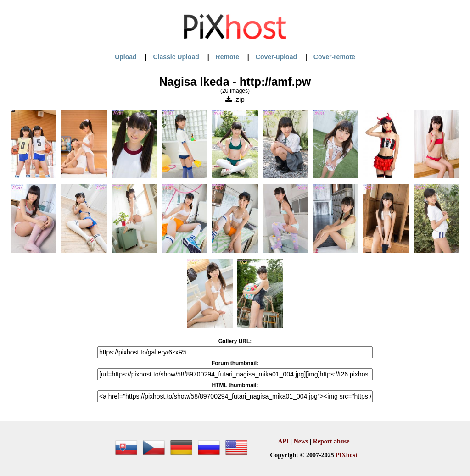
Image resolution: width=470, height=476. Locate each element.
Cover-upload (276, 57)
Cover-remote (334, 57)
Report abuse (331, 441)
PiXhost (346, 455)
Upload (126, 57)
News (301, 441)
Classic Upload (176, 57)
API (283, 441)
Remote (227, 57)
